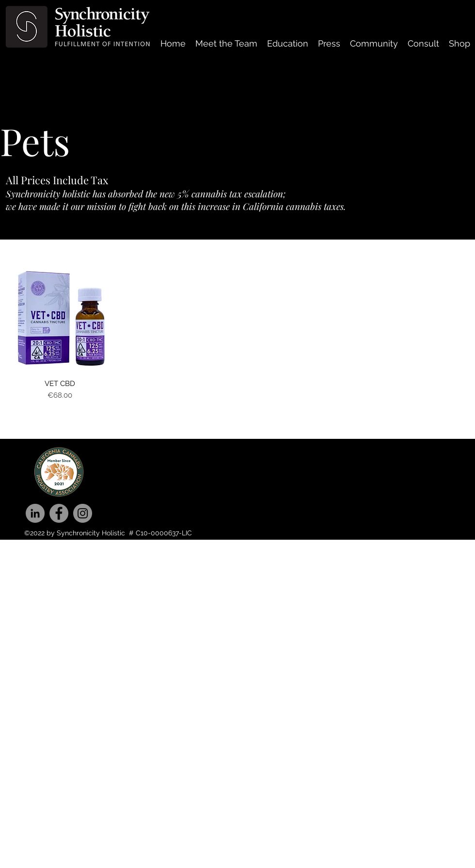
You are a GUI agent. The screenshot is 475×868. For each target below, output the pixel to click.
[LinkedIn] (35, 513)
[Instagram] (83, 513)
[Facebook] (59, 513)
